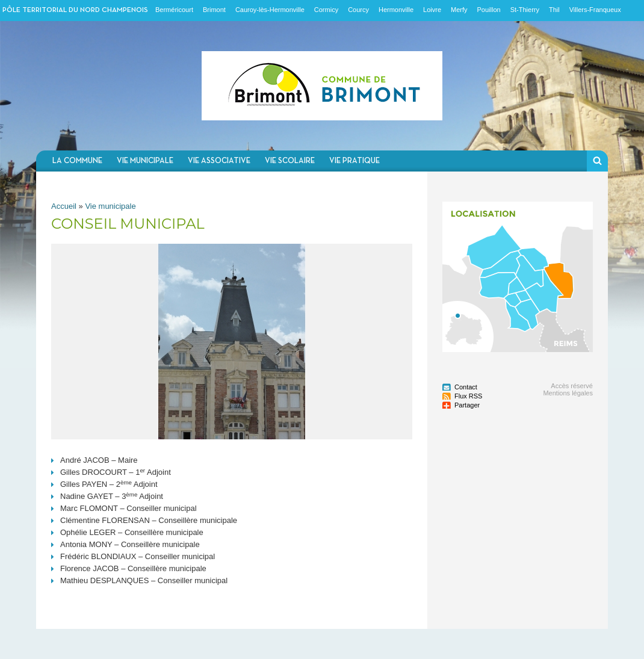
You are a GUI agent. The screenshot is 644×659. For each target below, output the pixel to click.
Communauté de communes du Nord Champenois (322, 86)
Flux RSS (468, 396)
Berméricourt (174, 10)
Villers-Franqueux (595, 10)
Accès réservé (572, 386)
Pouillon (489, 10)
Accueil (64, 206)
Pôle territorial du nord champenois (75, 10)
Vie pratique (355, 161)
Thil (554, 10)
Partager (467, 405)
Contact (466, 387)
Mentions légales (568, 393)
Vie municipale (145, 161)
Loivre (432, 10)
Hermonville (396, 10)
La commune (77, 161)
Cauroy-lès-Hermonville (270, 10)
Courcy (358, 10)
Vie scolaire (290, 161)
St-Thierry (525, 10)
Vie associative (219, 161)
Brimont (214, 10)
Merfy (459, 10)
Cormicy (326, 10)
